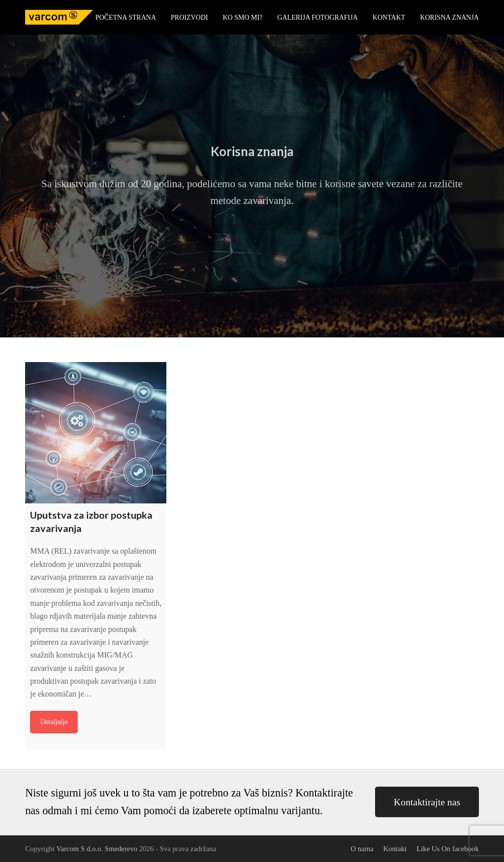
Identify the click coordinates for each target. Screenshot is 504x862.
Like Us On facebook (448, 849)
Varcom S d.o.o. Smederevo (97, 849)
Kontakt (395, 849)
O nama (362, 849)
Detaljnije (54, 722)
